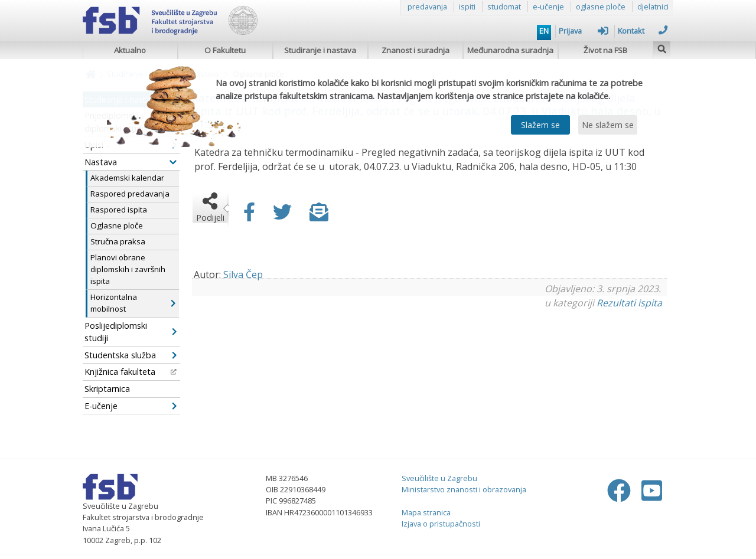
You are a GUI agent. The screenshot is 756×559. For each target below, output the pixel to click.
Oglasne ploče (117, 225)
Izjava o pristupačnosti (441, 524)
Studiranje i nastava (320, 50)
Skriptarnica (107, 389)
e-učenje (548, 6)
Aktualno (130, 50)
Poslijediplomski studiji (131, 332)
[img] (662, 48)
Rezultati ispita (629, 303)
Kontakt (643, 31)
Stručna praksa (118, 241)
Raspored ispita (119, 210)
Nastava (131, 162)
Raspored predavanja (130, 194)
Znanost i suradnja (416, 50)
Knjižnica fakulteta (131, 372)
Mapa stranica (426, 512)
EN (544, 31)
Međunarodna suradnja (510, 50)
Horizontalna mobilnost (133, 303)
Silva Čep (243, 274)
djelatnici (653, 6)
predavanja (427, 6)
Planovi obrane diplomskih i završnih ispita (128, 269)
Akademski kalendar (127, 178)
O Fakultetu (225, 50)
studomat (504, 6)
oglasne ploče (601, 6)
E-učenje (131, 406)
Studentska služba (131, 355)
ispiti (467, 6)
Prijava (584, 31)
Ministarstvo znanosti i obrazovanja (464, 489)
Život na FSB (605, 50)
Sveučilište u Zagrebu (439, 478)
